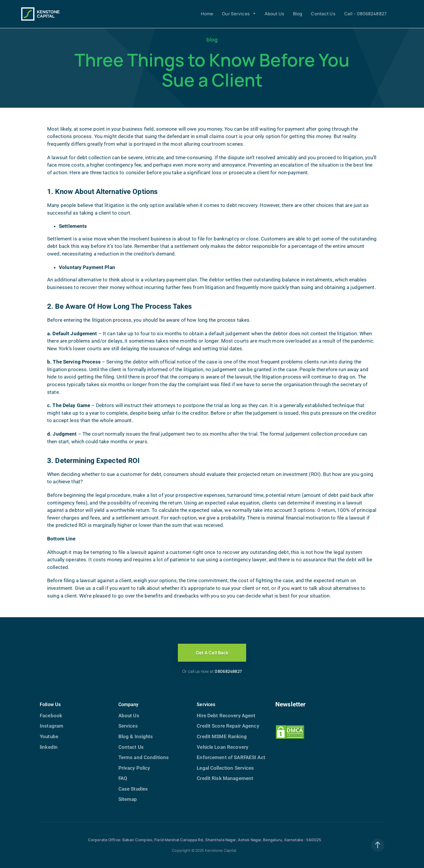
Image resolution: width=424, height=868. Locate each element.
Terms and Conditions (144, 757)
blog (212, 39)
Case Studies (133, 789)
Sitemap (128, 799)
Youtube (49, 736)
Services (128, 726)
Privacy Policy (134, 768)
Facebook (51, 716)
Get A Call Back (212, 653)
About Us (274, 14)
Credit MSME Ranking (222, 736)
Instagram (52, 726)
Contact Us (323, 14)
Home (207, 14)
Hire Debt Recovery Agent (226, 716)
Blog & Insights (136, 736)
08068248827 (228, 671)
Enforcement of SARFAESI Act (231, 757)
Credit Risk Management (225, 778)
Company (129, 704)
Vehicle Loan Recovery (222, 747)
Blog (298, 14)
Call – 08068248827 (365, 14)
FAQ (123, 778)
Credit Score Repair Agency (228, 726)
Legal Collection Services (225, 768)
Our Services (236, 14)
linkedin (49, 747)
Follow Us (50, 704)
